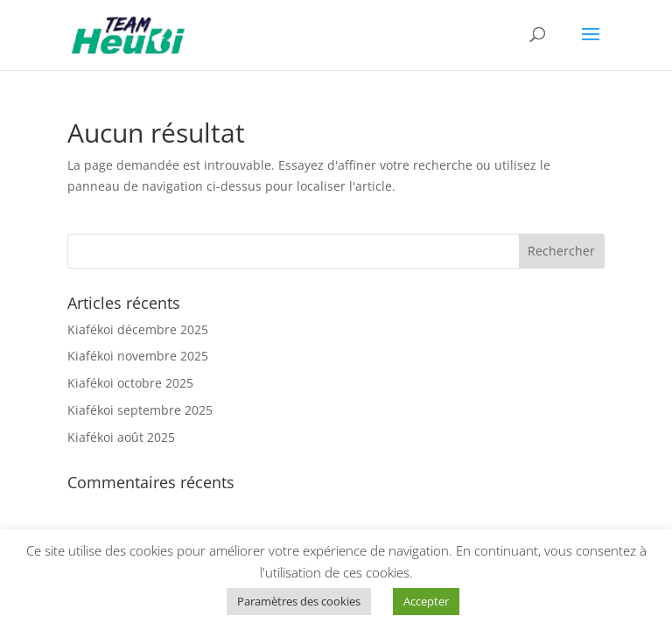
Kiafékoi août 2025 (121, 437)
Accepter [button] (426, 601)
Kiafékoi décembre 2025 (138, 329)
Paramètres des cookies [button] (299, 601)
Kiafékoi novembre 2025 (138, 356)
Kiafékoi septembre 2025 (140, 410)
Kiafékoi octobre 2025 (130, 383)
